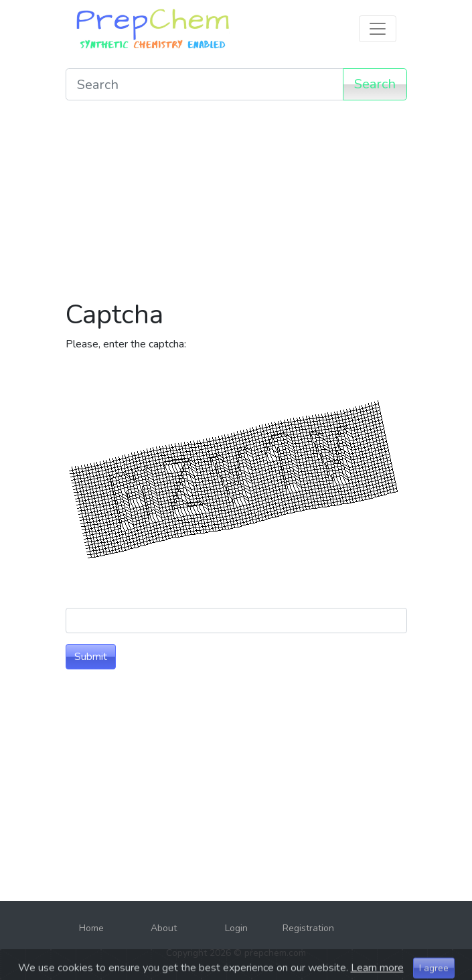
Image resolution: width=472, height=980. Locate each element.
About (164, 928)
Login (236, 928)
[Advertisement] (236, 205)
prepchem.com (275, 953)
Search (375, 84)
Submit (91, 657)
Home (91, 928)
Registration (308, 928)
